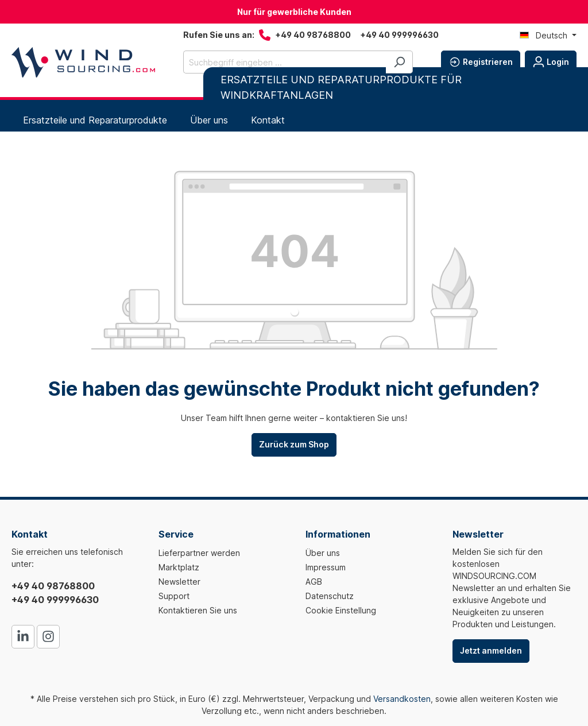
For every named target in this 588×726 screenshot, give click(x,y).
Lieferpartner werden (199, 553)
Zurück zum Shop (294, 444)
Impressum (326, 567)
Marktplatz (179, 567)
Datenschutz (330, 596)
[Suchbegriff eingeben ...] (285, 62)
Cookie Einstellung (341, 610)
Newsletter (179, 582)
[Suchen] (399, 62)
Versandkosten (402, 699)
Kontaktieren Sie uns (198, 610)
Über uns (323, 553)
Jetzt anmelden (491, 650)
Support (174, 596)
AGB (314, 582)
